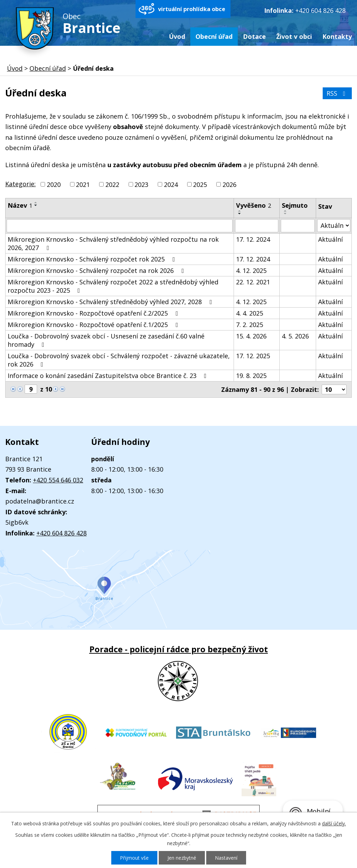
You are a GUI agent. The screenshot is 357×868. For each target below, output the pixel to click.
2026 (229, 184)
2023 (141, 184)
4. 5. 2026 (295, 336)
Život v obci (294, 36)
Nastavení (226, 858)
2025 (200, 184)
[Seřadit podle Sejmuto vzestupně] (286, 211)
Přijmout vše (134, 858)
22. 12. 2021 (253, 282)
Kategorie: (20, 184)
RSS (337, 93)
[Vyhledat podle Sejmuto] (298, 226)
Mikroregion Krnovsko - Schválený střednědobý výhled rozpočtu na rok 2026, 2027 (113, 243)
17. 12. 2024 (253, 239)
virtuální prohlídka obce (192, 9)
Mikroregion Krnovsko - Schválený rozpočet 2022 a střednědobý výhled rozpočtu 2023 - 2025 (113, 286)
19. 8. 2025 (251, 376)
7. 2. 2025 (250, 325)
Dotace (254, 36)
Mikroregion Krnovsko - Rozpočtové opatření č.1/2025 (94, 325)
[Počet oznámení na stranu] (334, 389)
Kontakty (337, 36)
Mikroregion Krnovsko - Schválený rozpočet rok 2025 (93, 259)
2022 (112, 184)
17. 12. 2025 (253, 356)
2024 (171, 184)
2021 (83, 184)
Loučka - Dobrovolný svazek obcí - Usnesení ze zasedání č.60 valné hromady (106, 340)
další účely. (334, 823)
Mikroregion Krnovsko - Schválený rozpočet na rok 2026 (97, 270)
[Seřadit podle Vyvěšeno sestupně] (240, 214)
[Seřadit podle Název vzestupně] (36, 203)
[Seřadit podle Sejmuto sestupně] (286, 214)
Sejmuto (295, 205)
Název (20, 205)
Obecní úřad (214, 36)
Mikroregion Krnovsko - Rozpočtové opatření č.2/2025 (94, 313)
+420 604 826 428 (320, 10)
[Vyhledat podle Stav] (334, 226)
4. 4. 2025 (250, 313)
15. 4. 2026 (251, 336)
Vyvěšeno (254, 205)
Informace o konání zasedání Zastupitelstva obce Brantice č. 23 (108, 376)
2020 (54, 184)
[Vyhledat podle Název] (120, 226)
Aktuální (330, 239)
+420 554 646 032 (58, 480)
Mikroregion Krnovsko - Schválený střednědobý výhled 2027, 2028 (111, 302)
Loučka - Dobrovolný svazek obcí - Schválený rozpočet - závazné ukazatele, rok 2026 (119, 360)
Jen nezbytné (182, 858)
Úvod (177, 36)
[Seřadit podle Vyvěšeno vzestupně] (240, 211)
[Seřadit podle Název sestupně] (36, 205)
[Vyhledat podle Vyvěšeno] (257, 226)
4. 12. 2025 (251, 270)
